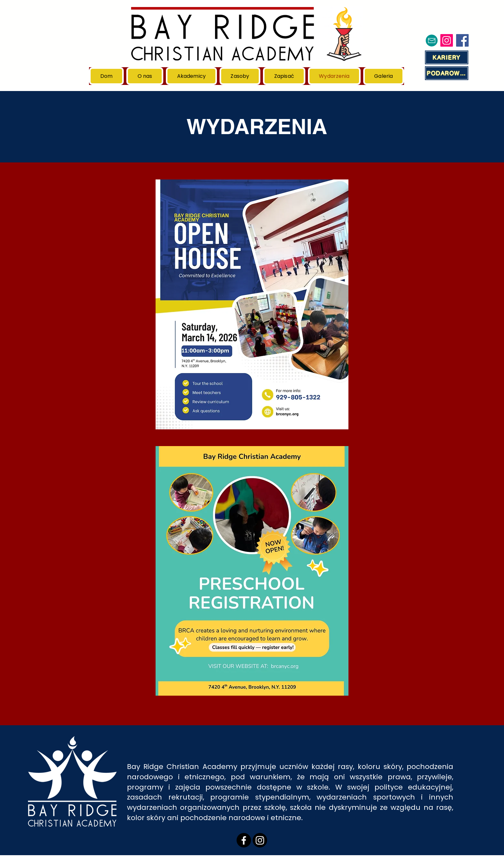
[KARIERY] (447, 57)
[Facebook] (462, 40)
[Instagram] (447, 40)
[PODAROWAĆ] (447, 73)
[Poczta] (432, 40)
